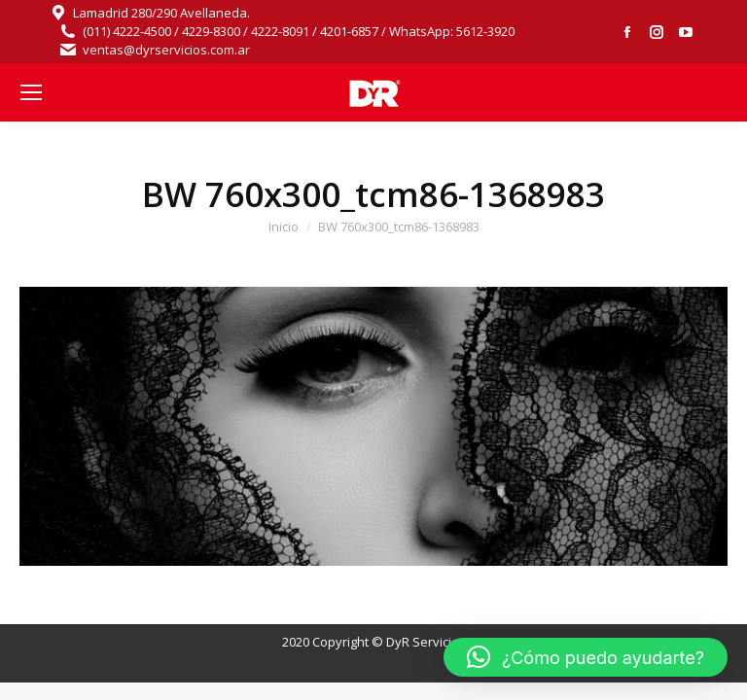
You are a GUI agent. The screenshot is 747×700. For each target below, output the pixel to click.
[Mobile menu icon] (31, 92)
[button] (586, 657)
